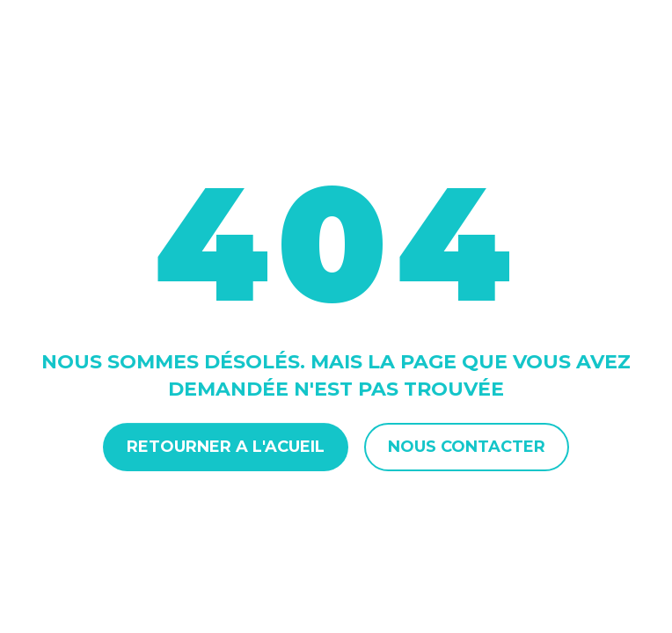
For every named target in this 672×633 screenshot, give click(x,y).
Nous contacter (467, 447)
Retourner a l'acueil (226, 447)
